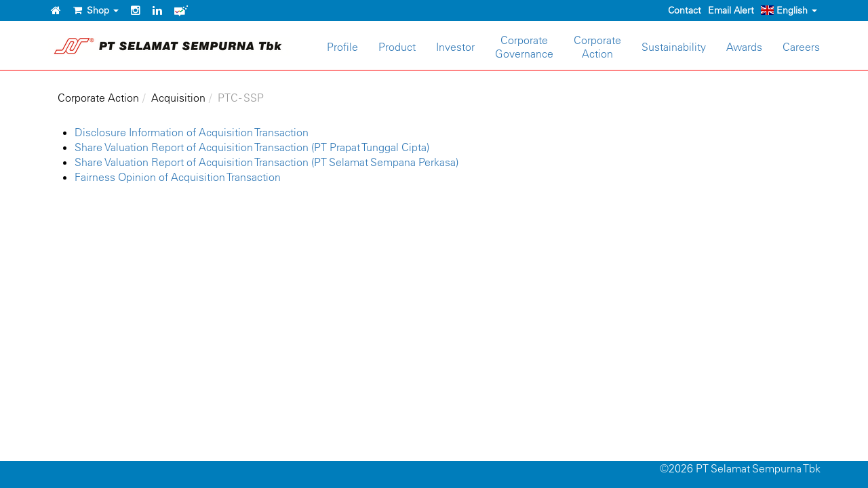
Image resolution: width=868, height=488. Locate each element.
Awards (744, 47)
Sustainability (674, 47)
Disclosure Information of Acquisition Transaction (192, 132)
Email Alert (731, 10)
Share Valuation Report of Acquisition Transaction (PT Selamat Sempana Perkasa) (267, 162)
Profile (342, 47)
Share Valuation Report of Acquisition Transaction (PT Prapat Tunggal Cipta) (252, 147)
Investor (455, 47)
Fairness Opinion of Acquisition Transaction (178, 177)
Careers (801, 47)
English (789, 10)
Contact (685, 10)
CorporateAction (597, 47)
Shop (96, 10)
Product (397, 47)
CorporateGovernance (524, 47)
